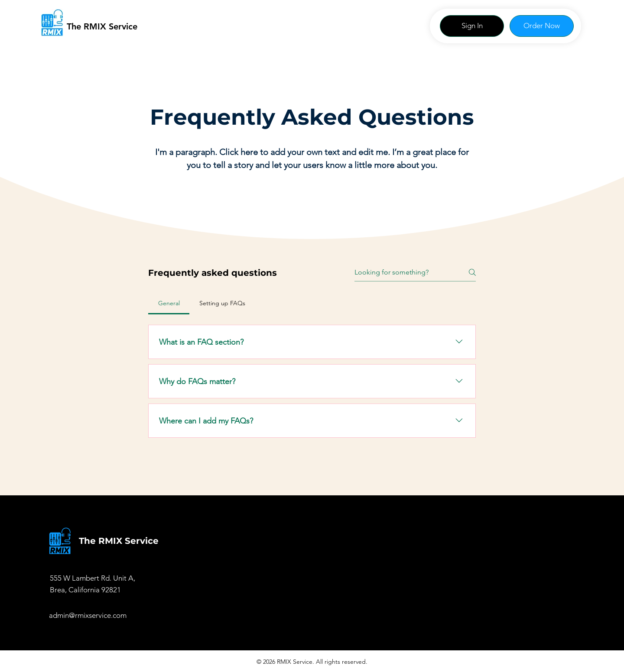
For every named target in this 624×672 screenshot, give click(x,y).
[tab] (169, 303)
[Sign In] (472, 26)
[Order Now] (542, 26)
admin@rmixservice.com (88, 615)
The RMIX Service (102, 26)
